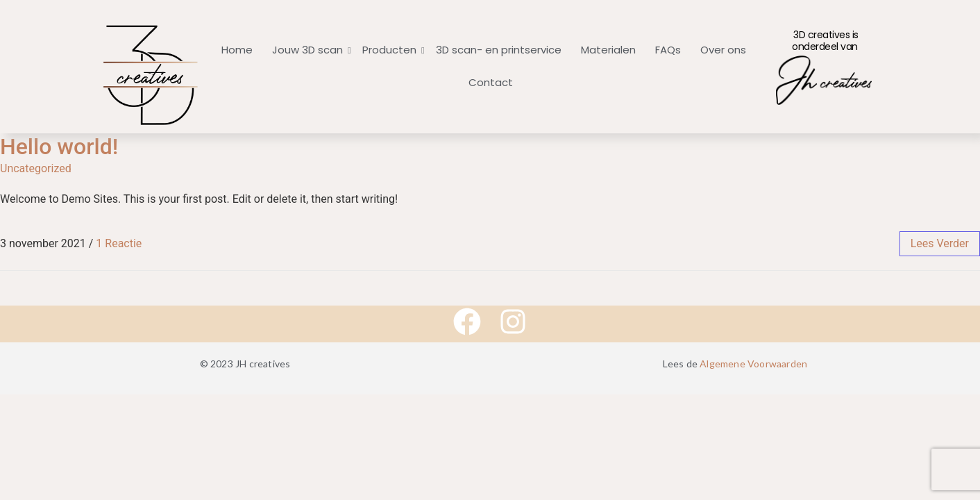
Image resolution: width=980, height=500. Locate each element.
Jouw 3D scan (309, 50)
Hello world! (59, 147)
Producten (391, 50)
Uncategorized (36, 168)
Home (237, 50)
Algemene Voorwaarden (753, 364)
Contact (491, 82)
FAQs (668, 50)
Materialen (608, 50)
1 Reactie (119, 243)
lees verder (940, 243)
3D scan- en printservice (499, 50)
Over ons (723, 50)
